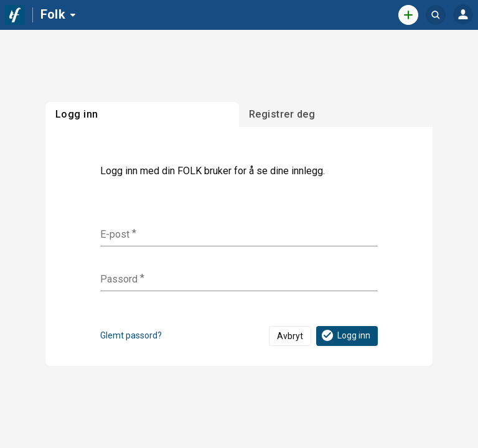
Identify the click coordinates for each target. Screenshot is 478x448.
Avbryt (290, 336)
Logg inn (345, 335)
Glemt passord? (131, 335)
